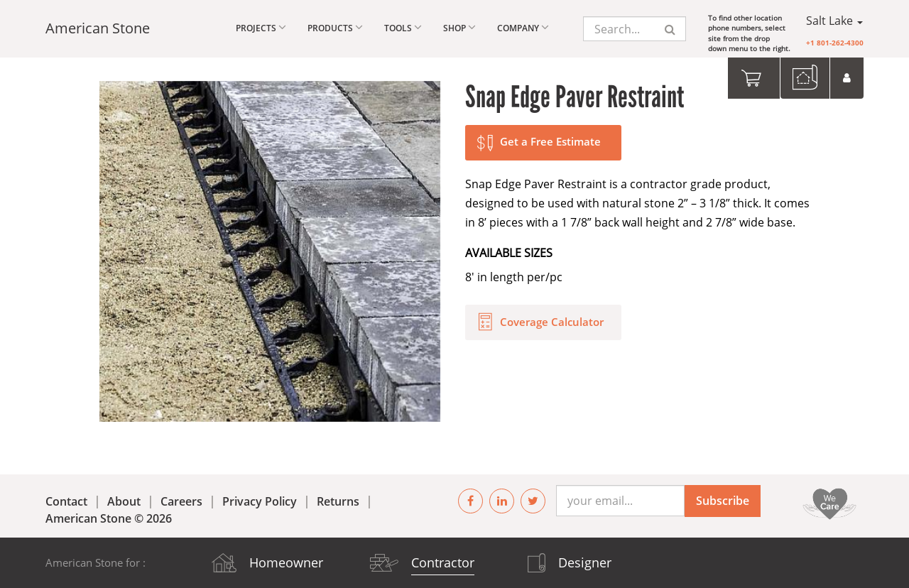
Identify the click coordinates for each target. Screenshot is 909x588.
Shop (459, 27)
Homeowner (286, 562)
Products (335, 27)
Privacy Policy (260, 501)
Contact (66, 501)
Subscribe (723, 501)
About (124, 501)
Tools (403, 27)
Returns (338, 501)
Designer (585, 562)
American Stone (98, 28)
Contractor (443, 562)
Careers (181, 501)
